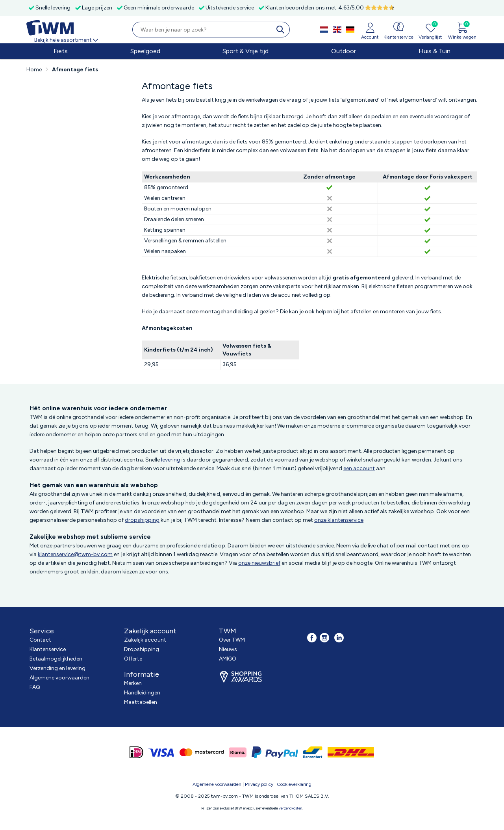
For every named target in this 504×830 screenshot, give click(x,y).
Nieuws (228, 649)
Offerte (133, 659)
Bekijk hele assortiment (67, 40)
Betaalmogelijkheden (56, 659)
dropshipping (142, 520)
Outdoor (344, 51)
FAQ (35, 687)
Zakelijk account (145, 640)
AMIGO (228, 659)
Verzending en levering (57, 668)
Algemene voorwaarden (59, 678)
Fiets (61, 51)
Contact (40, 640)
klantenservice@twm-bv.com (75, 554)
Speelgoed (145, 51)
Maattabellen (141, 702)
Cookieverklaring (294, 784)
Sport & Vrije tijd (246, 51)
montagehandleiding (226, 312)
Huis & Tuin (435, 51)
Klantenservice (48, 649)
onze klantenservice (339, 520)
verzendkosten (290, 808)
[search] (282, 30)
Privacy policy (259, 784)
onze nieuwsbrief (259, 563)
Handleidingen (142, 693)
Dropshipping (142, 649)
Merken (133, 683)
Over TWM (232, 640)
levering (171, 460)
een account (359, 468)
